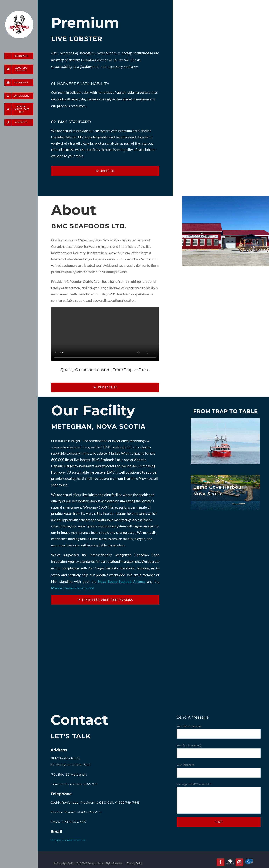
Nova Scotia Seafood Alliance (122, 581)
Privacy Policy (135, 863)
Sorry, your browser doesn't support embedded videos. (105, 334)
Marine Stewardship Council (72, 588)
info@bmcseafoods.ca (68, 840)
